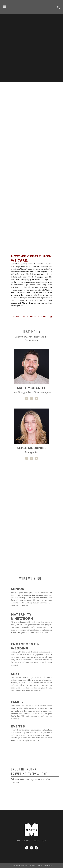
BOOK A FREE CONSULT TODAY (33, 317)
